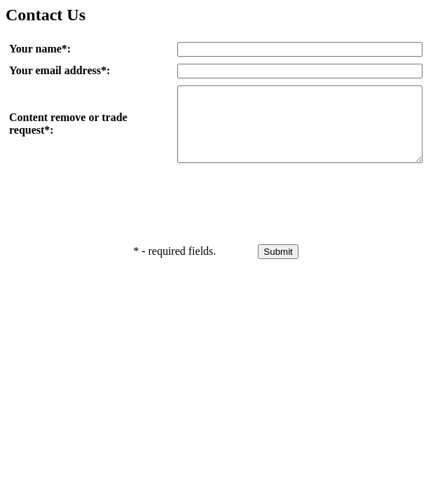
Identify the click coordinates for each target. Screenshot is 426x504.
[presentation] (284, 212)
